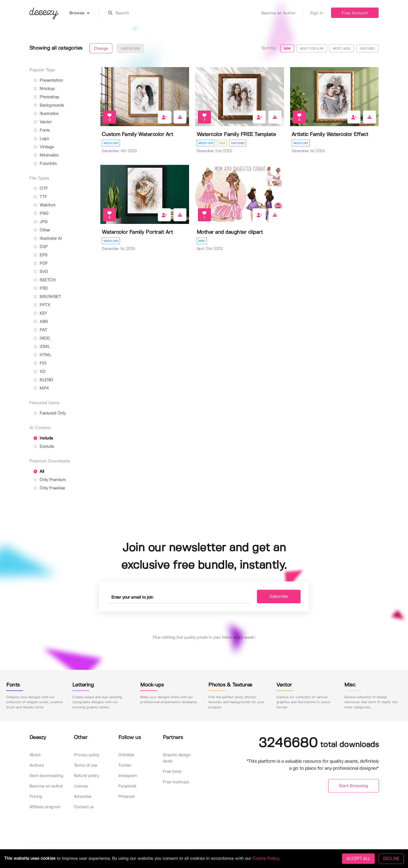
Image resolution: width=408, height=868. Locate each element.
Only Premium (50, 480)
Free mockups (176, 782)
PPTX (42, 305)
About (35, 755)
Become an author (46, 786)
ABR (41, 322)
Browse (84, 13)
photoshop (46, 97)
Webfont (44, 205)
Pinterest (127, 797)
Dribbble (126, 755)
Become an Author (282, 13)
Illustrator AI (48, 239)
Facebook (127, 786)
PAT (40, 330)
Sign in (317, 13)
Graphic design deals (177, 758)
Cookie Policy (266, 859)
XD (40, 372)
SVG (41, 272)
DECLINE (391, 859)
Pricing (36, 797)
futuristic (45, 164)
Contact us (84, 807)
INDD (42, 338)
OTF (41, 189)
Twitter (125, 765)
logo (41, 139)
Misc (202, 241)
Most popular (312, 49)
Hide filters (130, 49)
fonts (42, 130)
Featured (367, 49)
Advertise (83, 797)
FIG (40, 363)
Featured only (50, 413)
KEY (40, 313)
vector (43, 122)
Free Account (355, 13)
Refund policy (86, 776)
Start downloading (46, 776)
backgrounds (49, 105)
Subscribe (279, 596)
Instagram (128, 776)
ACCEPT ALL (358, 859)
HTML (42, 355)
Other (42, 230)
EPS (40, 255)
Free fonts (172, 772)
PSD (41, 289)
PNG (41, 214)
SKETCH (45, 280)
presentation (48, 80)
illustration (46, 114)
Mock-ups (111, 143)
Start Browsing (354, 786)
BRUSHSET (47, 297)
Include (43, 438)
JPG (41, 222)
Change (101, 49)
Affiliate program (45, 807)
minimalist (46, 155)
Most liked (342, 49)
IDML (42, 347)
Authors (37, 765)
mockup (44, 89)
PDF (41, 264)
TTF (40, 197)
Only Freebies (49, 488)
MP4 (41, 388)
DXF (41, 247)
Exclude (44, 447)
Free (222, 143)
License (81, 786)
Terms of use (86, 765)
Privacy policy (87, 755)
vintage (44, 147)
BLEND (43, 380)
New (287, 49)
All (39, 472)
